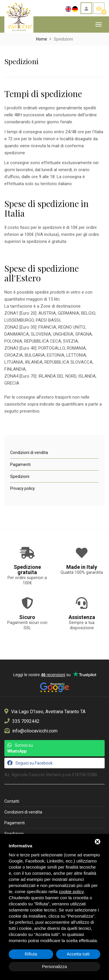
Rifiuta (31, 954)
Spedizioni (20, 476)
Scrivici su (20, 748)
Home (42, 39)
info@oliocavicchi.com (35, 731)
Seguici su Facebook (30, 763)
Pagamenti (20, 464)
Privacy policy (23, 488)
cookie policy (72, 892)
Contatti (12, 801)
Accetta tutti (78, 954)
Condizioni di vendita (29, 453)
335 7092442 (26, 721)
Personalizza (55, 966)
